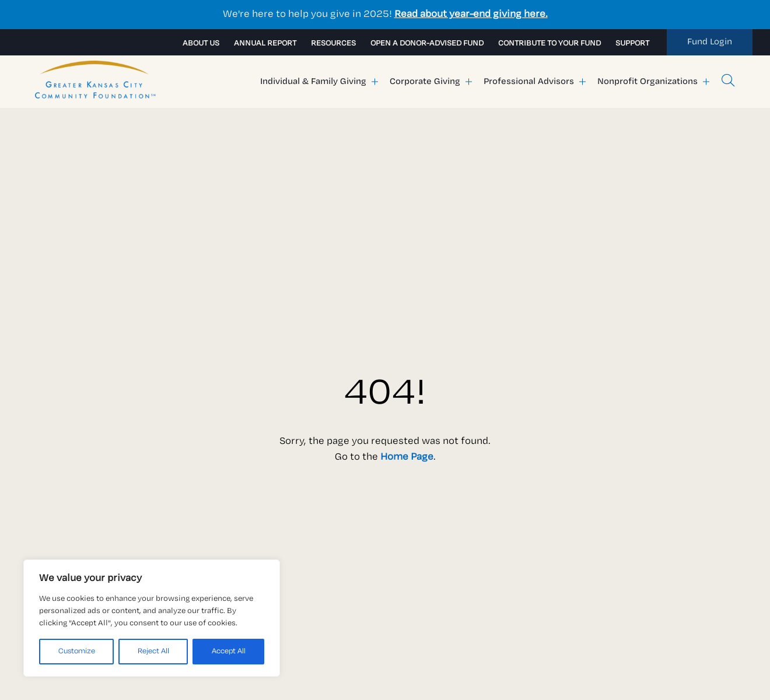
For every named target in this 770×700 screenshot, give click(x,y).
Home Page (407, 457)
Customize (77, 651)
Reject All (153, 651)
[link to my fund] (710, 42)
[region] (152, 618)
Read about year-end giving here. (471, 14)
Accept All (229, 651)
